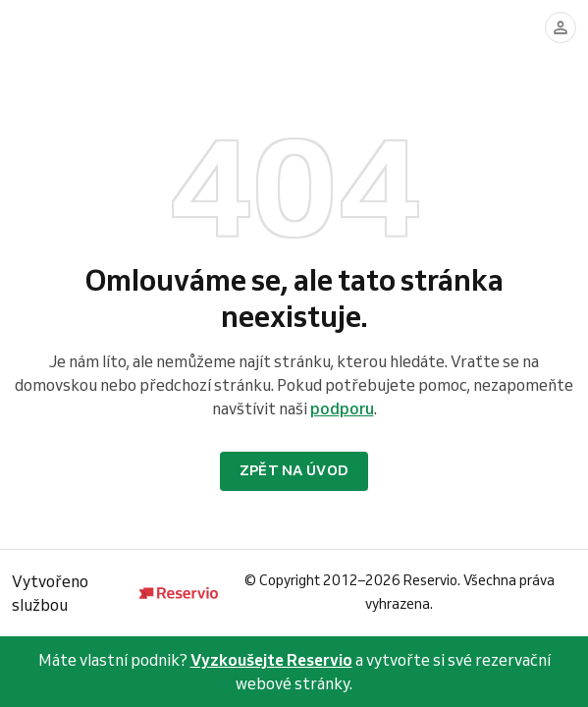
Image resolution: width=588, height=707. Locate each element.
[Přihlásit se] (561, 27)
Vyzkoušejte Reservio (271, 660)
